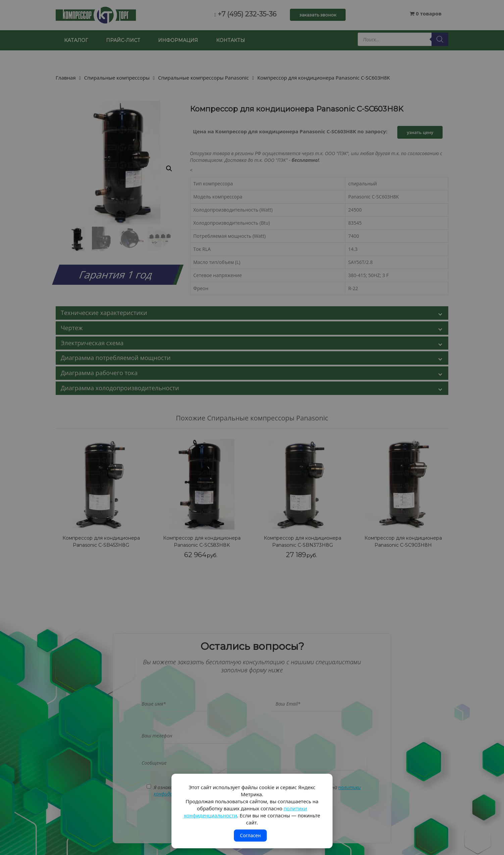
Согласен (250, 835)
